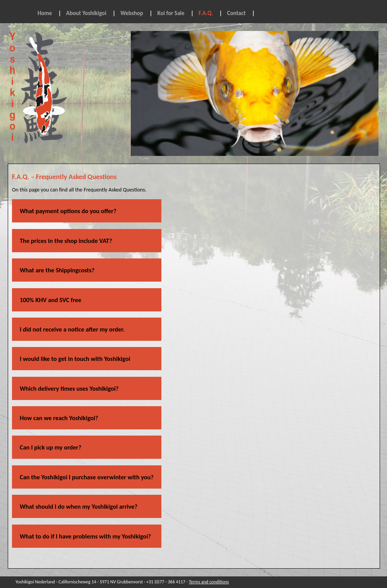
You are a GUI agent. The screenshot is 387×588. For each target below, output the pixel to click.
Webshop (132, 13)
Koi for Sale (171, 13)
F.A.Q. (206, 13)
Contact (236, 13)
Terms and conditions (209, 582)
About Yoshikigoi (86, 13)
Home (45, 13)
